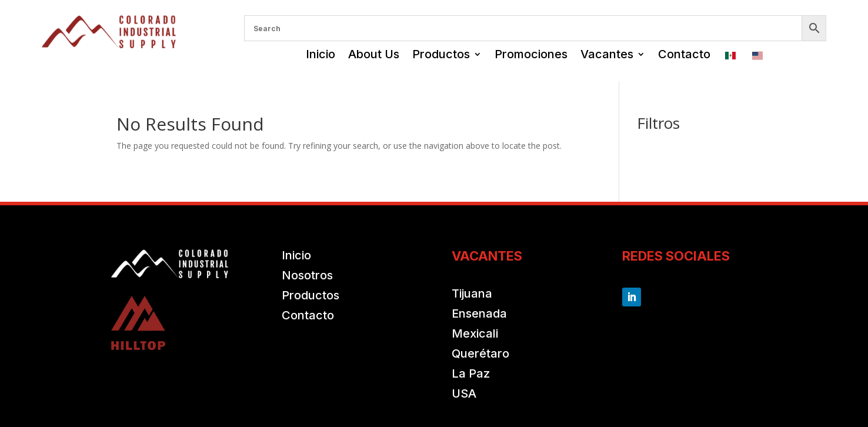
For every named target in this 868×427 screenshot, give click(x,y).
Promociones (531, 54)
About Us (374, 54)
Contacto (684, 54)
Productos (441, 54)
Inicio (321, 54)
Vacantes (607, 54)
